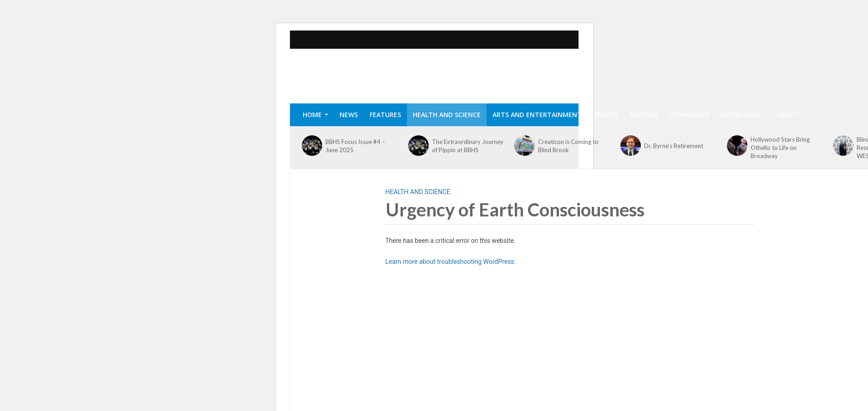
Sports (606, 115)
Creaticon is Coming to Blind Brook (568, 146)
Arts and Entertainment (537, 115)
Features (385, 115)
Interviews (740, 115)
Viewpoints (689, 115)
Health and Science (447, 115)
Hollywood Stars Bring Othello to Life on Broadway (780, 148)
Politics (644, 115)
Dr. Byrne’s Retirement (674, 146)
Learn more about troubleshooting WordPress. (451, 262)
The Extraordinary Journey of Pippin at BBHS (468, 146)
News (349, 115)
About (788, 115)
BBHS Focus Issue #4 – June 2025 (355, 146)
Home (312, 115)
